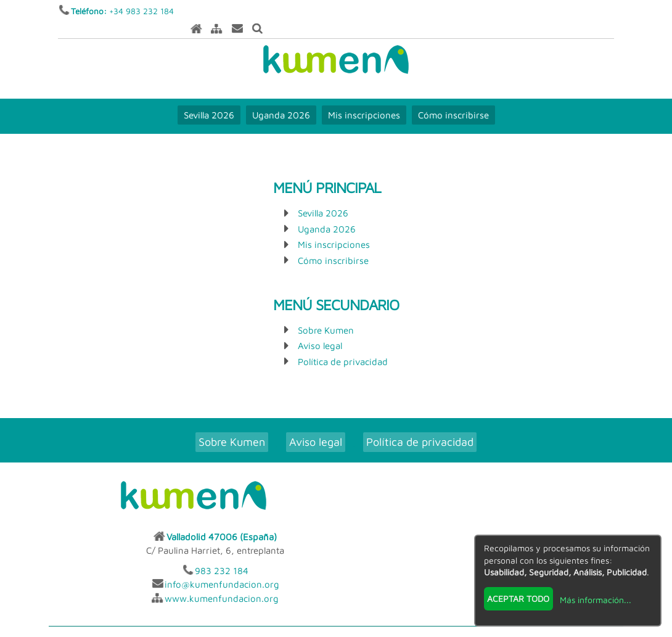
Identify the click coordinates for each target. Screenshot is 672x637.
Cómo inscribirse (453, 98)
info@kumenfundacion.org (491, 520)
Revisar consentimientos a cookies (336, 630)
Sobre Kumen (326, 314)
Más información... (595, 599)
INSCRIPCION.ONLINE (387, 587)
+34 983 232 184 (142, 11)
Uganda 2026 (281, 98)
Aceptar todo (518, 598)
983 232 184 (492, 506)
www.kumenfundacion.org (492, 534)
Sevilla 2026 (209, 98)
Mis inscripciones (364, 98)
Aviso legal (320, 330)
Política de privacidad (343, 346)
